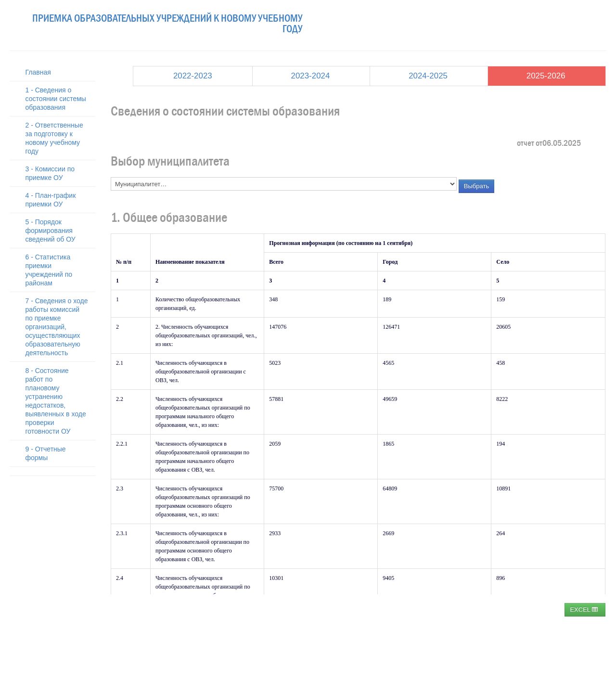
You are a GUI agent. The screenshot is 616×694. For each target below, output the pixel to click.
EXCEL (584, 610)
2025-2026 (546, 76)
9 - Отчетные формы (46, 453)
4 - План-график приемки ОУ (51, 200)
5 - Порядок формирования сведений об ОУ (51, 231)
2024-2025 (428, 76)
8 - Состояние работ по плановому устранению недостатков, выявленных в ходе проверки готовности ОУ (56, 401)
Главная (38, 72)
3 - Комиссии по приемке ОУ (50, 173)
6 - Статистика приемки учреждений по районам (49, 270)
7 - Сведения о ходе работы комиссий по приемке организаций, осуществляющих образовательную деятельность (57, 327)
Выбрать (476, 186)
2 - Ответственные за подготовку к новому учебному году (54, 138)
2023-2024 (311, 76)
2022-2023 (193, 76)
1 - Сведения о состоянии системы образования (56, 99)
